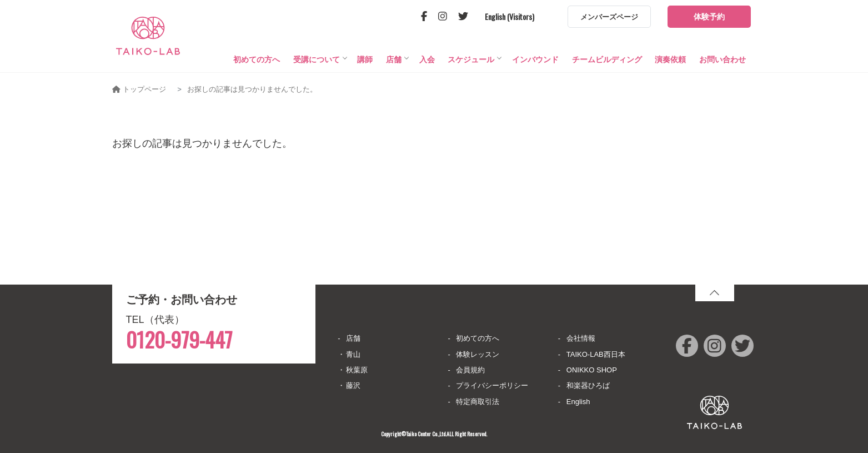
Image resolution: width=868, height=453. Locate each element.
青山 (353, 354)
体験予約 (709, 17)
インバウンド (535, 64)
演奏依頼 (670, 64)
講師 (365, 64)
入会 (427, 64)
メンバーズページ (609, 17)
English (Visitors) (510, 16)
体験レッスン (478, 354)
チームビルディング (607, 64)
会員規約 (470, 370)
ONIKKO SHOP (592, 370)
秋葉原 (357, 370)
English (578, 402)
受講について (317, 64)
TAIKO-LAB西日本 (596, 354)
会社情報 (581, 338)
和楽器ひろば (588, 385)
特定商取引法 (478, 402)
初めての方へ (257, 64)
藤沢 (353, 385)
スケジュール (471, 64)
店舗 (394, 64)
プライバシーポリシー (492, 385)
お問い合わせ (723, 64)
